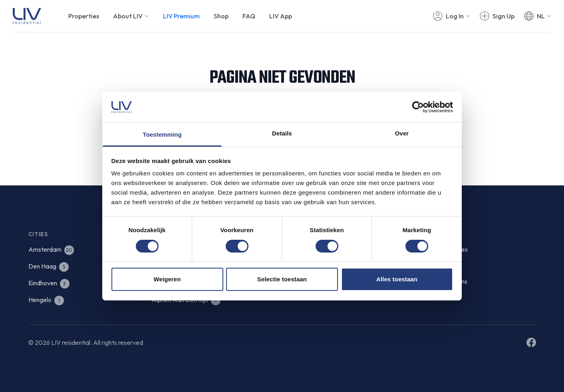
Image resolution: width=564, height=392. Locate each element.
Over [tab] (402, 133)
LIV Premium (181, 16)
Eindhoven (49, 283)
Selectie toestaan (282, 279)
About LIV (131, 16)
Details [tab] (282, 133)
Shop (221, 16)
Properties (84, 16)
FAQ (249, 16)
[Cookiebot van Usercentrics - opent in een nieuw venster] (418, 107)
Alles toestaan (397, 279)
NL (541, 16)
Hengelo (46, 300)
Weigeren (167, 279)
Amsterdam (51, 249)
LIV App (281, 16)
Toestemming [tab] (162, 134)
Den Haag (49, 266)
